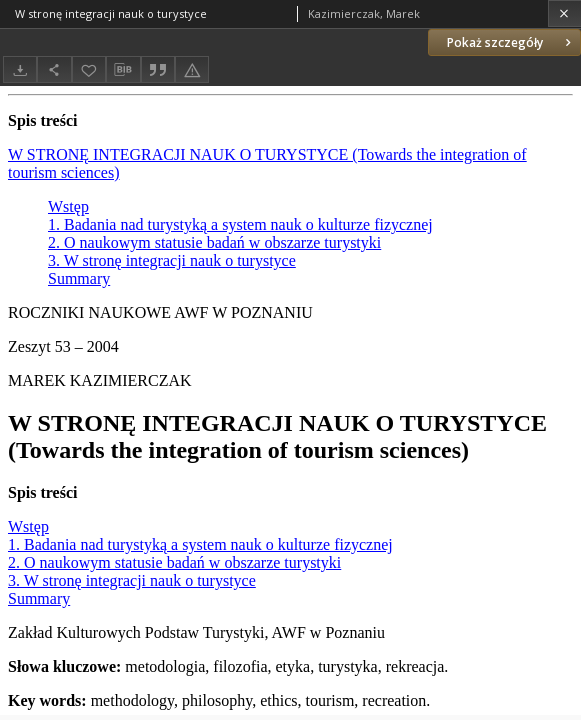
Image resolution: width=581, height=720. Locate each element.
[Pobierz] (20, 69)
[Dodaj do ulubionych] (89, 69)
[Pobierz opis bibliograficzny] (123, 70)
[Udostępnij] (54, 69)
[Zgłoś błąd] (192, 69)
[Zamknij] (564, 13)
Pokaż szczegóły (511, 42)
